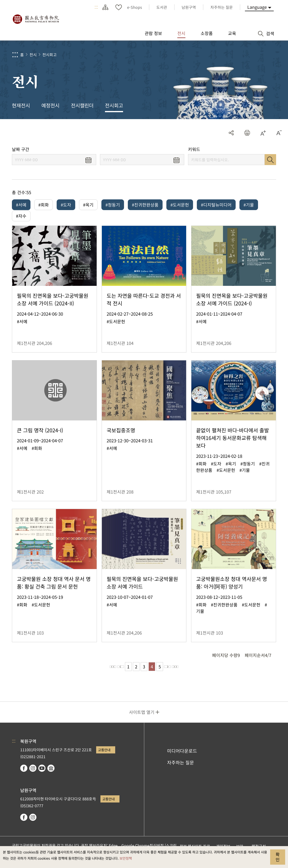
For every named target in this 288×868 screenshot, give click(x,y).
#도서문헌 (180, 205)
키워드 (194, 149)
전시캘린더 (82, 105)
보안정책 (126, 858)
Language (257, 7)
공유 (231, 133)
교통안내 (104, 756)
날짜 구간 (21, 149)
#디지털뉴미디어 (216, 205)
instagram (33, 775)
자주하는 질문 (181, 769)
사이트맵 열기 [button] (142, 719)
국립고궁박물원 (36, 19)
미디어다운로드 (182, 757)
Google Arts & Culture (51, 775)
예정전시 (50, 105)
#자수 (21, 219)
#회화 (44, 205)
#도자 (66, 205)
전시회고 (50, 55)
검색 (270, 160)
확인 (278, 857)
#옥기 (88, 205)
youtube (42, 775)
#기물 (249, 205)
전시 (33, 55)
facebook (24, 775)
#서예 (21, 205)
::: (96, 7)
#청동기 (113, 205)
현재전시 (21, 105)
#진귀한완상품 (145, 205)
